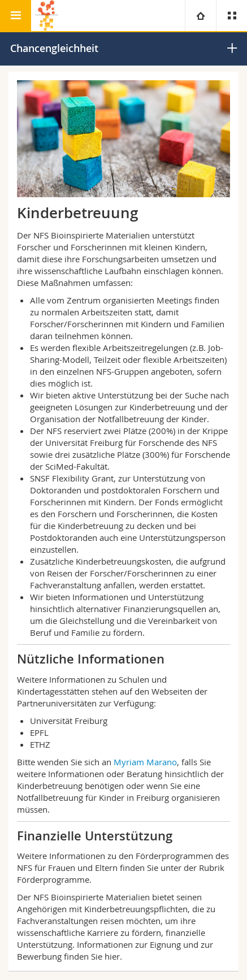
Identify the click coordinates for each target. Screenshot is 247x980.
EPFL (39, 732)
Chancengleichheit (54, 48)
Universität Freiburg (69, 721)
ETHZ (40, 744)
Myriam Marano (145, 762)
